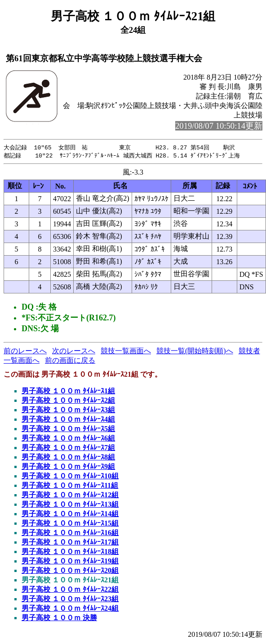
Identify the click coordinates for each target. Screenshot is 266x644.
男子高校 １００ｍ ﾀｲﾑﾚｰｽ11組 (70, 486)
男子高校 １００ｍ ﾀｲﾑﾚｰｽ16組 (70, 534)
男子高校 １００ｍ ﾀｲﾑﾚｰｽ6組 (68, 439)
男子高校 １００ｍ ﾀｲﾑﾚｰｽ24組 (70, 609)
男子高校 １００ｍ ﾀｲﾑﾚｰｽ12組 (70, 496)
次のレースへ (74, 352)
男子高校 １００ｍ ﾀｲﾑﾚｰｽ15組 (70, 524)
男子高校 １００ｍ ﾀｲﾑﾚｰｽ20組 (70, 571)
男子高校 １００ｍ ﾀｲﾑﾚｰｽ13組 (70, 505)
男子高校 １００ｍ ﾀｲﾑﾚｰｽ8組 (68, 458)
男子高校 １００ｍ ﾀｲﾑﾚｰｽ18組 (70, 552)
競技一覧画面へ (126, 352)
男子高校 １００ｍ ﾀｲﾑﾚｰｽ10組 (70, 477)
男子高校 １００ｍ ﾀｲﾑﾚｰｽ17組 (70, 543)
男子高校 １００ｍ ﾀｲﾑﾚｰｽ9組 (68, 467)
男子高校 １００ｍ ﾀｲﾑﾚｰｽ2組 (68, 401)
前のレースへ (25, 352)
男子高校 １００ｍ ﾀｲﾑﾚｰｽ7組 (68, 448)
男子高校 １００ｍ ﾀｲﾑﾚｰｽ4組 (68, 420)
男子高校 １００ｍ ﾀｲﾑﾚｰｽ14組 (70, 515)
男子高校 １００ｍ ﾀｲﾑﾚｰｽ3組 (68, 411)
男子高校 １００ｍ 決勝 (59, 619)
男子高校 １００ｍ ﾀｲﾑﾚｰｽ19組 (70, 562)
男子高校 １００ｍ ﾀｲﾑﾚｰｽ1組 (68, 392)
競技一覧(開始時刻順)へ (195, 352)
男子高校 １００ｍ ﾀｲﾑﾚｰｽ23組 (70, 600)
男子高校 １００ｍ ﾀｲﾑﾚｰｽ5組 (68, 430)
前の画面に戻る (70, 361)
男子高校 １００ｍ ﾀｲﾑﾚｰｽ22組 (70, 590)
